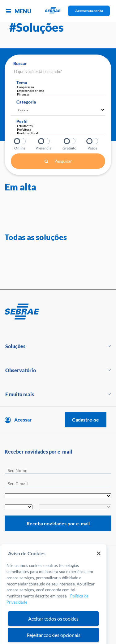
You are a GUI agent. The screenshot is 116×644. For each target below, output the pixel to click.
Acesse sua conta (89, 11)
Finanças (61, 94)
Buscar (20, 63)
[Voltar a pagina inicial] (58, 11)
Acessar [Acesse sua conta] (23, 420)
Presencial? (44, 141)
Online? (20, 141)
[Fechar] (99, 563)
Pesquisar (58, 161)
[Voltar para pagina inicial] (58, 312)
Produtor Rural (60, 133)
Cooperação (61, 87)
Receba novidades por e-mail (58, 523)
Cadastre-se (86, 420)
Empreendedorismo (61, 91)
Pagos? (93, 141)
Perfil (22, 121)
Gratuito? (70, 141)
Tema (22, 82)
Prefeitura (60, 129)
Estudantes (60, 126)
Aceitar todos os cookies (53, 628)
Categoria (26, 102)
